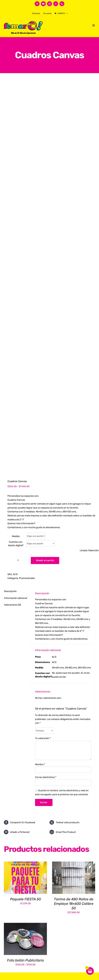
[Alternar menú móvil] (94, 25)
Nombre (40, 764)
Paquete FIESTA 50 (25, 899)
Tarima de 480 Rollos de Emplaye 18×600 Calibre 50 (74, 904)
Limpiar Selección (89, 550)
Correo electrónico (46, 777)
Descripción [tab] (10, 591)
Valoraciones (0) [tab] (12, 605)
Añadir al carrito (45, 560)
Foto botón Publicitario (25, 960)
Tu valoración (43, 738)
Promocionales (27, 578)
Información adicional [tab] (16, 598)
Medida (16, 536)
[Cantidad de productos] (18, 560)
